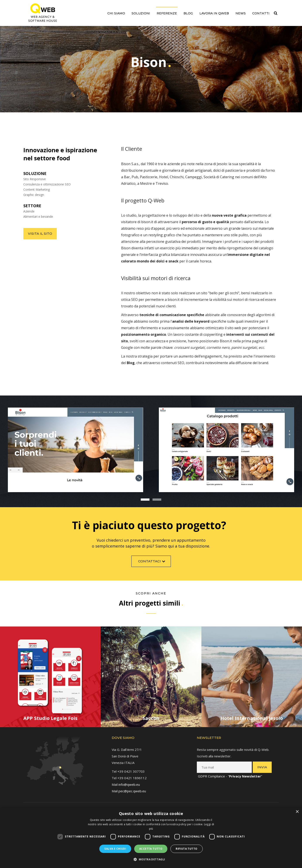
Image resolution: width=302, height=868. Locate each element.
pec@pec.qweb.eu (132, 787)
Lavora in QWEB (214, 13)
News (241, 13)
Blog (188, 13)
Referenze (167, 13)
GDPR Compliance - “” (230, 772)
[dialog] (151, 838)
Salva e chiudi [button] (115, 849)
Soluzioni (141, 13)
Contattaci (152, 564)
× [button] (297, 812)
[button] (151, 859)
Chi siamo (116, 13)
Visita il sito (40, 234)
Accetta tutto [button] (151, 849)
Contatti (261, 13)
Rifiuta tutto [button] (186, 849)
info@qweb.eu (129, 780)
